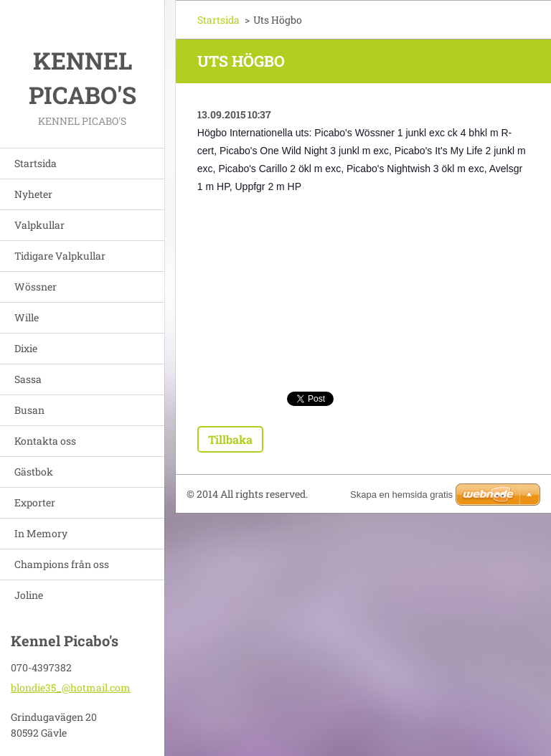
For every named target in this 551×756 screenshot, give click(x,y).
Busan (29, 410)
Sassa (28, 379)
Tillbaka (230, 439)
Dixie (26, 348)
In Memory (41, 533)
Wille (27, 317)
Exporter (35, 502)
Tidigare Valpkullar (60, 256)
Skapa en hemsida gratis (401, 495)
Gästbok (34, 472)
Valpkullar (39, 225)
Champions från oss (62, 564)
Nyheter (33, 194)
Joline (29, 595)
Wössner (36, 287)
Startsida (36, 163)
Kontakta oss (45, 441)
